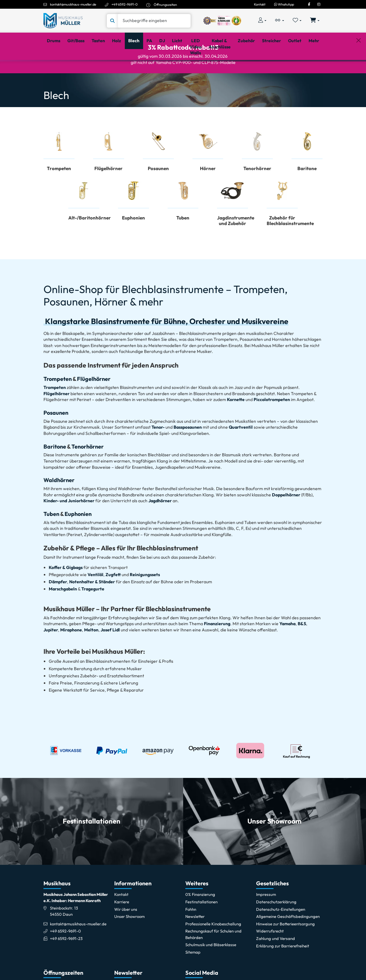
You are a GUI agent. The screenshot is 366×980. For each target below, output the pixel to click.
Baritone (55, 471)
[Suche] (154, 21)
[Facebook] (309, 4)
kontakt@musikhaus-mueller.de (73, 4)
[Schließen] (358, 69)
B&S (301, 648)
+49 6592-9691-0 (124, 4)
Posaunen (56, 437)
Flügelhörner (94, 403)
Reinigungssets (145, 599)
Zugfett (113, 599)
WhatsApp (284, 4)
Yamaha (287, 648)
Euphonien (78, 538)
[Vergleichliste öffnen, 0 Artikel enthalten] (280, 21)
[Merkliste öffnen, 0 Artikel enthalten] (297, 21)
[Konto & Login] (262, 21)
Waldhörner (59, 505)
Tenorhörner (88, 471)
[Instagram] (319, 4)
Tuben (52, 538)
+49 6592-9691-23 (66, 963)
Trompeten (58, 403)
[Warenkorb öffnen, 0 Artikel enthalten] (315, 21)
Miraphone (71, 654)
